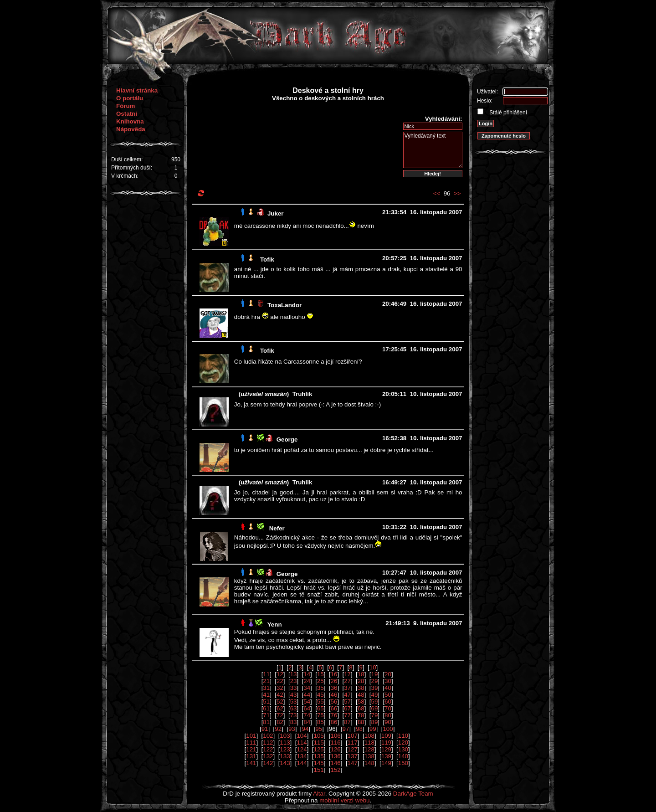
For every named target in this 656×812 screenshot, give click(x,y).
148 (369, 763)
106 (336, 736)
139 (386, 756)
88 (361, 722)
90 (388, 722)
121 (251, 749)
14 (307, 674)
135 (318, 756)
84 (307, 722)
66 (334, 708)
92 (278, 729)
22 (280, 681)
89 (374, 722)
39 (374, 688)
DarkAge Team (413, 794)
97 (346, 729)
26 (334, 681)
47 (347, 695)
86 (334, 722)
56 (334, 702)
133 (285, 756)
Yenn (275, 624)
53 (294, 702)
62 (280, 708)
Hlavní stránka (137, 90)
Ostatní (127, 114)
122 (268, 749)
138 (369, 756)
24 (307, 681)
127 (353, 749)
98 (359, 729)
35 (320, 688)
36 (334, 688)
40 (388, 688)
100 (388, 729)
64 (307, 708)
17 (347, 674)
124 (302, 749)
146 (336, 763)
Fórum (126, 106)
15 (320, 674)
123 (285, 749)
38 (361, 688)
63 (294, 708)
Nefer (277, 528)
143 (285, 763)
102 (268, 736)
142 (268, 763)
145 (318, 763)
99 (373, 729)
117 (353, 743)
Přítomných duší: (132, 168)
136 (336, 756)
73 (294, 715)
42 (280, 695)
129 (386, 749)
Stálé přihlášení (507, 113)
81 (266, 722)
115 (318, 743)
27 (347, 681)
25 (320, 681)
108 (369, 736)
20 (388, 674)
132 (268, 756)
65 (320, 708)
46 (334, 695)
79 (374, 715)
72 (280, 715)
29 (374, 681)
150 (403, 763)
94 (305, 729)
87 (347, 722)
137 (353, 756)
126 (336, 749)
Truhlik (302, 394)
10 (373, 667)
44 (307, 695)
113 (285, 743)
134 (302, 756)
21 (266, 681)
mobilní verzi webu (344, 800)
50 (388, 695)
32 (280, 688)
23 (294, 681)
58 (361, 702)
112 (268, 743)
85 (320, 722)
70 (388, 708)
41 (266, 695)
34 (307, 688)
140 (403, 756)
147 (353, 763)
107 (353, 736)
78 (361, 715)
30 (388, 681)
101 (251, 736)
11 (266, 674)
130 (403, 749)
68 (361, 708)
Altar (319, 794)
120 (403, 743)
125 (318, 749)
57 (347, 702)
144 (302, 763)
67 (347, 708)
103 (285, 736)
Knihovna (130, 121)
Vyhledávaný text (433, 150)
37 (347, 688)
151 (318, 770)
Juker (276, 213)
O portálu (130, 98)
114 (302, 743)
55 (320, 702)
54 (307, 702)
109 (386, 736)
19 (374, 674)
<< (437, 193)
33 (294, 688)
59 (374, 702)
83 (294, 722)
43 (294, 695)
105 (318, 736)
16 (334, 674)
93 (292, 729)
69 (374, 708)
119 (386, 743)
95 (319, 729)
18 (361, 674)
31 (266, 688)
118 (369, 743)
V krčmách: (125, 176)
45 (320, 695)
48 (361, 695)
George (287, 439)
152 (336, 770)
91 (265, 729)
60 (388, 702)
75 (320, 715)
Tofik (267, 260)
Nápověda (131, 129)
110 (403, 736)
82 (280, 722)
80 (388, 715)
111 (251, 743)
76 (334, 715)
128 (369, 749)
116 (336, 743)
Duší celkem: (127, 159)
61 (266, 708)
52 (280, 702)
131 (251, 756)
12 (280, 674)
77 (347, 715)
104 (302, 736)
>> (457, 193)
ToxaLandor (284, 305)
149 (386, 763)
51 (266, 702)
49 (374, 695)
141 (251, 763)
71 (266, 715)
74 (307, 715)
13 (294, 674)
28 (361, 681)
